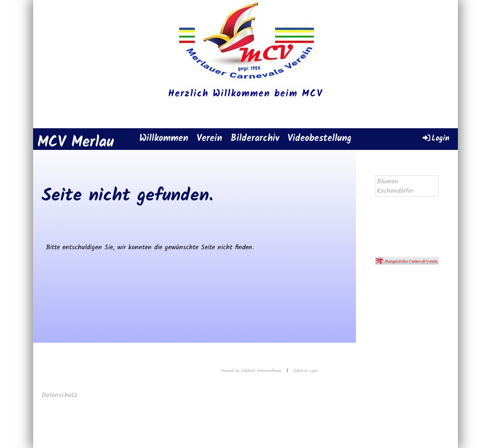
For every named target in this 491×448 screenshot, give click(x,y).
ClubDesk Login (305, 371)
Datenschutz (61, 395)
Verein (209, 139)
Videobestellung (320, 139)
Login (435, 138)
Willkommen (164, 139)
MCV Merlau (76, 143)
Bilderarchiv (255, 139)
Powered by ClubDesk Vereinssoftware (251, 371)
